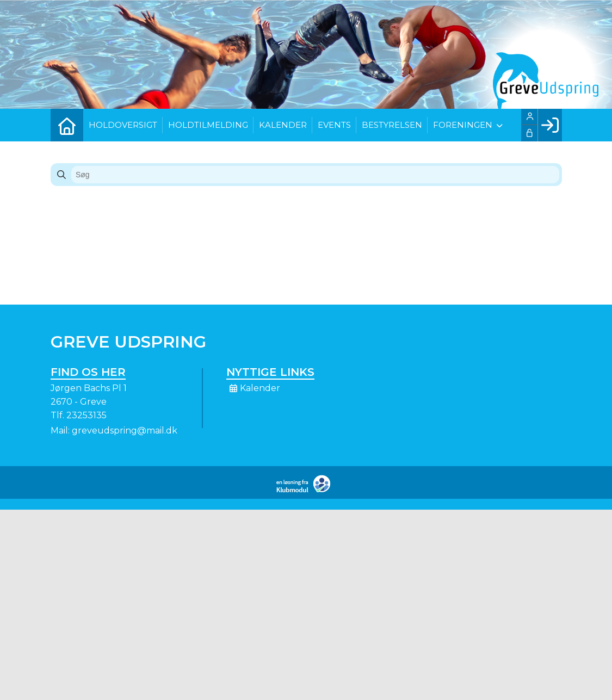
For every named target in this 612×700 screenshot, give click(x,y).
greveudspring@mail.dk (125, 430)
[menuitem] (67, 125)
